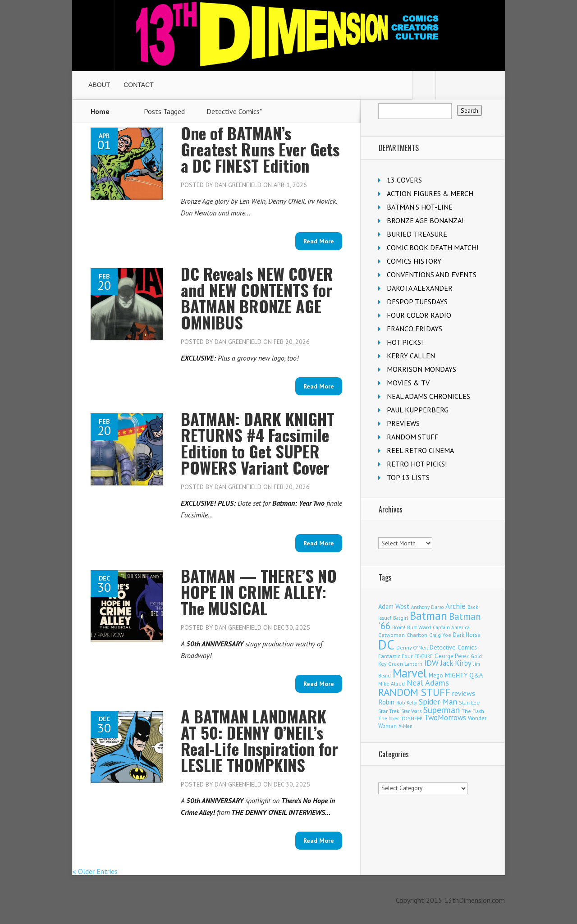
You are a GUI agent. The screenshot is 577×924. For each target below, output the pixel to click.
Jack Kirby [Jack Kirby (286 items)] (456, 663)
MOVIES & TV (408, 383)
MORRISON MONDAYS (421, 369)
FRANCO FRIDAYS (414, 329)
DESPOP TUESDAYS (417, 302)
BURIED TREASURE (417, 234)
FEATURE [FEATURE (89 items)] (424, 656)
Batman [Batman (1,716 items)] (428, 616)
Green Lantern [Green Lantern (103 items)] (405, 664)
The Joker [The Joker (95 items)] (389, 718)
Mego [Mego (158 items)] (436, 675)
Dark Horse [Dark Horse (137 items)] (467, 635)
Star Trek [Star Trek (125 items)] (389, 711)
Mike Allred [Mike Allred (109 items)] (392, 684)
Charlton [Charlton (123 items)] (417, 635)
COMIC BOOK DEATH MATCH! (433, 247)
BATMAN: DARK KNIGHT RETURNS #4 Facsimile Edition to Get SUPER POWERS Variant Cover (258, 443)
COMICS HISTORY (414, 261)
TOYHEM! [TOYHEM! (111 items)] (412, 718)
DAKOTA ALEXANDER (420, 288)
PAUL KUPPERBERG (418, 410)
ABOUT (99, 85)
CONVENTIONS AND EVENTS (432, 274)
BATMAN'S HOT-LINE (420, 207)
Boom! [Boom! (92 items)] (399, 627)
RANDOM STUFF (413, 437)
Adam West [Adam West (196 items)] (394, 606)
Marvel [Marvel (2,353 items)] (410, 673)
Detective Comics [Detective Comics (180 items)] (453, 647)
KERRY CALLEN (411, 356)
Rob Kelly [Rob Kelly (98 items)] (407, 703)
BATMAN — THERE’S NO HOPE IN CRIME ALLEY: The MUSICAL (259, 592)
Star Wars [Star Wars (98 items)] (411, 711)
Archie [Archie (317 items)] (456, 606)
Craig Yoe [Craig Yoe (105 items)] (440, 635)
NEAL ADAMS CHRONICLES (428, 396)
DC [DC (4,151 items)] (386, 645)
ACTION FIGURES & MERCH (430, 193)
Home (100, 111)
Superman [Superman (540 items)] (442, 710)
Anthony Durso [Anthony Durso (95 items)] (427, 607)
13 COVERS (404, 180)
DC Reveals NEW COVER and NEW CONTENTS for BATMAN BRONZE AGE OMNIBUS (257, 298)
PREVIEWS (403, 423)
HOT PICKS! (405, 342)
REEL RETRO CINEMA (420, 450)
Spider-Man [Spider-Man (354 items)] (438, 702)
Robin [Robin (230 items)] (386, 702)
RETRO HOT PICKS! (417, 464)
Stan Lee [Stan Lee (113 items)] (469, 702)
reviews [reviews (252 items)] (464, 693)
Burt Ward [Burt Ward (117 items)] (419, 627)
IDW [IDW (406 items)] (431, 663)
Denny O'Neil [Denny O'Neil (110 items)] (412, 647)
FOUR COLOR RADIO (419, 315)
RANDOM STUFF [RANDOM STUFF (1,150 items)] (414, 692)
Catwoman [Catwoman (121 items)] (392, 635)
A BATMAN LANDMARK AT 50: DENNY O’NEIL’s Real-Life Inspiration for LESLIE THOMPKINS (259, 740)
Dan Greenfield (238, 185)
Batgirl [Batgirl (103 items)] (401, 618)
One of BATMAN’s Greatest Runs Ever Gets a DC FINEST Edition (260, 149)
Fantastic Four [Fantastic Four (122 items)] (395, 656)
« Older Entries (95, 871)
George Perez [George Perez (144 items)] (452, 656)
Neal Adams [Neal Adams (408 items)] (428, 683)
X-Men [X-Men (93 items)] (405, 726)
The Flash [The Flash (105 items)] (473, 711)
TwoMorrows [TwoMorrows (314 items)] (445, 718)
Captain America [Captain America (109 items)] (451, 627)
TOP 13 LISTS (408, 477)
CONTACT (139, 85)
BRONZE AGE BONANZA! (425, 220)
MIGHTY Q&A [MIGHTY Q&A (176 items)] (464, 675)
